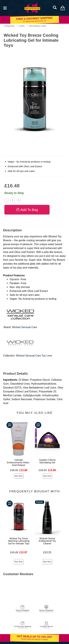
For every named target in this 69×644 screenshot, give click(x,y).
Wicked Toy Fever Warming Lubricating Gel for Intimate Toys (19, 541)
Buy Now (19, 476)
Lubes (22, 26)
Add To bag (27, 210)
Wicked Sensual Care (25, 327)
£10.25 (47, 552)
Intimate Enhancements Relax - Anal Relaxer (19, 463)
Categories (9, 26)
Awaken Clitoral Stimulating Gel (47, 461)
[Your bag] (63, 8)
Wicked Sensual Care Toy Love (34, 356)
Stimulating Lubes (38, 26)
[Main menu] (5, 8)
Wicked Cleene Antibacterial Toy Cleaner (47, 541)
